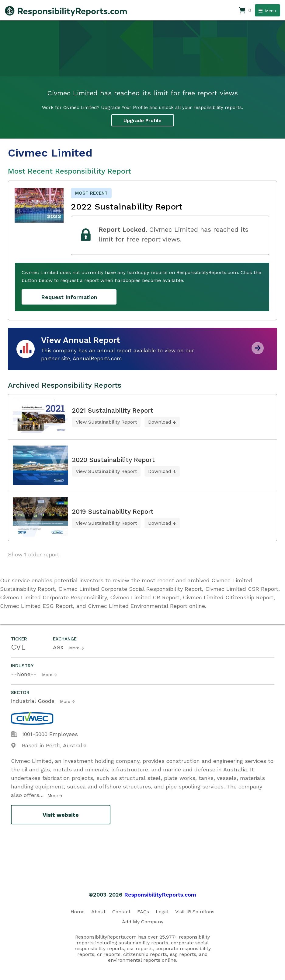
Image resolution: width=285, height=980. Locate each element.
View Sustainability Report (106, 422)
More (74, 648)
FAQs (143, 912)
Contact (121, 912)
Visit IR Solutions (195, 912)
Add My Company (143, 922)
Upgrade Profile (142, 120)
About (98, 912)
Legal (162, 912)
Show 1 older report (34, 554)
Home (78, 912)
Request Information (69, 297)
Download (160, 422)
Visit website (61, 815)
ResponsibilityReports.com (160, 895)
